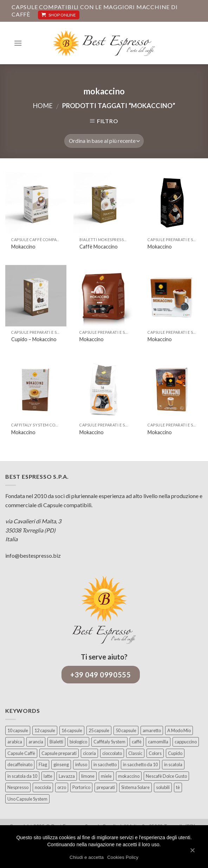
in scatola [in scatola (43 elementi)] (173, 764)
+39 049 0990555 (101, 675)
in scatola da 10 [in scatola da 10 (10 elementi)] (22, 776)
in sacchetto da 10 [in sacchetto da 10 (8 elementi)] (140, 764)
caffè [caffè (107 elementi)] (137, 742)
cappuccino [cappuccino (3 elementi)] (186, 742)
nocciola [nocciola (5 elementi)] (43, 787)
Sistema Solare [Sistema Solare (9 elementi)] (135, 787)
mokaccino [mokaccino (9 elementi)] (129, 776)
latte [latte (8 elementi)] (48, 776)
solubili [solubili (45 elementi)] (163, 787)
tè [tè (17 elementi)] (178, 787)
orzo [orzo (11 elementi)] (62, 787)
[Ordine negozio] (104, 141)
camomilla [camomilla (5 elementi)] (158, 742)
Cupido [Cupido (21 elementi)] (175, 753)
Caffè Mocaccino (99, 247)
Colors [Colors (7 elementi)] (155, 753)
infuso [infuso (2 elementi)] (81, 764)
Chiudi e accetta (87, 857)
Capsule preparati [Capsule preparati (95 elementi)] (59, 753)
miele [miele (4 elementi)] (106, 776)
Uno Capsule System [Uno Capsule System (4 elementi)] (27, 799)
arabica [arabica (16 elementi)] (15, 742)
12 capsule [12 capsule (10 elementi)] (45, 730)
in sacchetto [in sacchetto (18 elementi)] (105, 764)
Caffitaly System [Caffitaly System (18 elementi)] (109, 742)
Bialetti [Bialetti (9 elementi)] (56, 742)
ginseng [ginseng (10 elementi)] (61, 764)
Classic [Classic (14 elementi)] (135, 753)
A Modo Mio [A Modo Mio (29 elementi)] (179, 730)
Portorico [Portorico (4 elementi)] (81, 787)
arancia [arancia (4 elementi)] (36, 742)
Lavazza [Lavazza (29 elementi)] (67, 776)
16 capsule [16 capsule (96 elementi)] (72, 730)
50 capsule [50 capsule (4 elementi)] (126, 730)
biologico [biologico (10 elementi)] (78, 742)
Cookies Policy (123, 857)
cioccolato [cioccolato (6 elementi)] (112, 753)
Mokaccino (23, 247)
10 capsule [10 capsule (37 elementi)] (18, 730)
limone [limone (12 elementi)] (88, 776)
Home (43, 106)
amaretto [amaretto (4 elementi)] (152, 730)
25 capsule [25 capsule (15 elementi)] (99, 730)
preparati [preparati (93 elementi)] (106, 787)
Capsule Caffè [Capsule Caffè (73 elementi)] (21, 753)
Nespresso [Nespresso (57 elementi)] (18, 787)
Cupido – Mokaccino (34, 339)
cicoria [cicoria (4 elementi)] (89, 753)
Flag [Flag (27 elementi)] (43, 764)
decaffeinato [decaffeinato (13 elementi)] (20, 764)
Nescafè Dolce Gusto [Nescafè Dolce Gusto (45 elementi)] (166, 776)
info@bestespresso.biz (33, 555)
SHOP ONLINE (59, 15)
